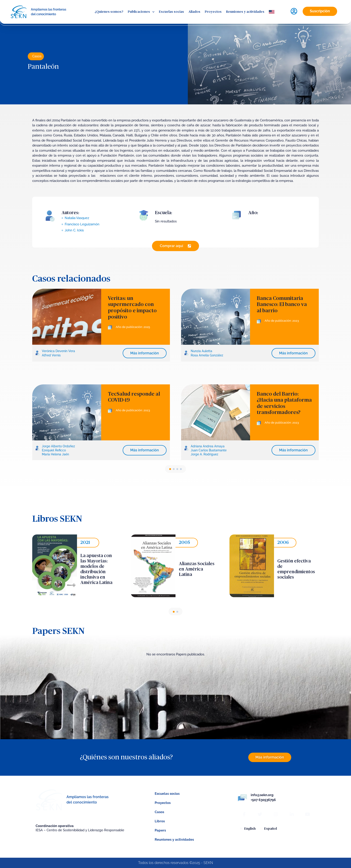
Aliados (194, 12)
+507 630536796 (263, 800)
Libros (160, 821)
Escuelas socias (171, 12)
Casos (37, 56)
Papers (160, 830)
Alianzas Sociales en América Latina (197, 569)
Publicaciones (141, 12)
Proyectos (213, 12)
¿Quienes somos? (109, 12)
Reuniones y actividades (245, 12)
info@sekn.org (262, 795)
